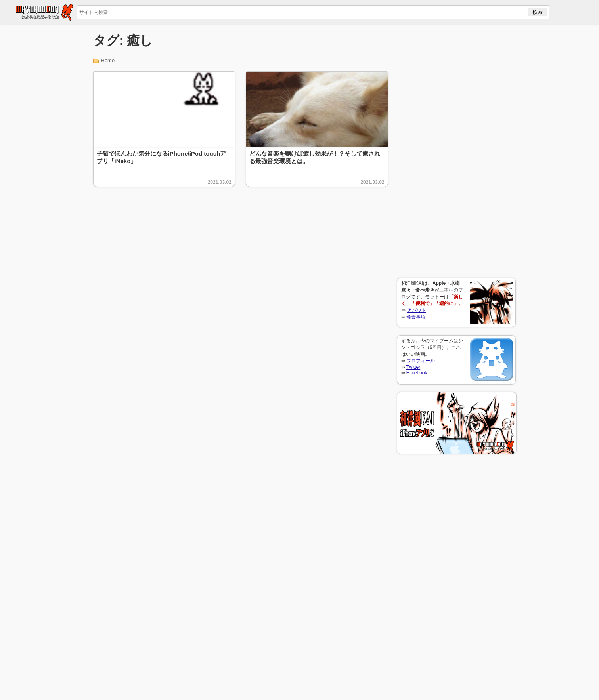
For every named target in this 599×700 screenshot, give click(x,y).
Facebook (417, 373)
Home (108, 60)
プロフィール (421, 361)
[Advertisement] (456, 151)
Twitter (413, 367)
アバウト (417, 310)
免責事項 (416, 317)
